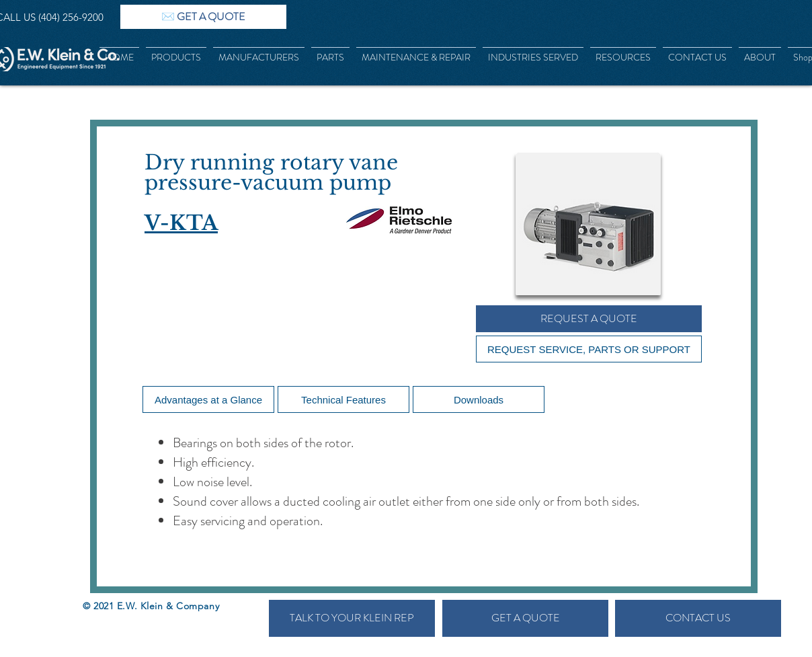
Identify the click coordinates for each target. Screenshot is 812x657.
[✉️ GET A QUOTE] (203, 17)
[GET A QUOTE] (525, 618)
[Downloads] (479, 399)
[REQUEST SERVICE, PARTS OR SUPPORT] (589, 349)
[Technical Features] (343, 399)
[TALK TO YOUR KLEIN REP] (352, 618)
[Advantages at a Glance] (208, 399)
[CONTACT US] (698, 618)
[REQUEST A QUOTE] (589, 319)
